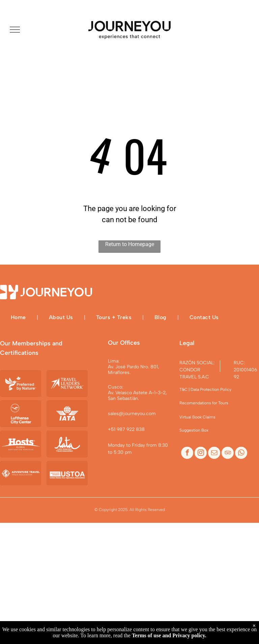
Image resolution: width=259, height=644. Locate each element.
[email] (214, 454)
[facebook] (187, 454)
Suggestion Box (194, 430)
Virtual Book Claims (197, 417)
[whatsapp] (241, 454)
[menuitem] (19, 317)
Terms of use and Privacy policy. (169, 635)
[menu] (15, 30)
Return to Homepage (130, 244)
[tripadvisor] (228, 454)
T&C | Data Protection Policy (205, 389)
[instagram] (201, 454)
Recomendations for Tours (204, 403)
